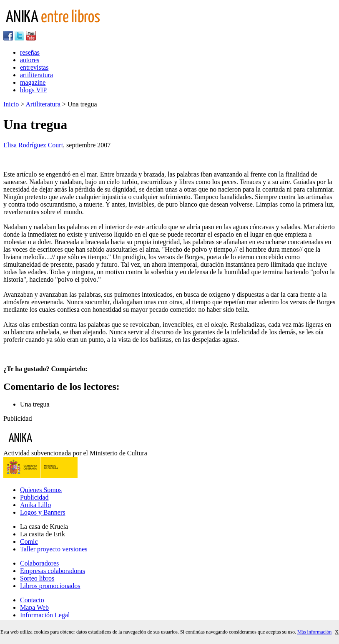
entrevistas (34, 67)
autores (30, 60)
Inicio (11, 104)
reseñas (30, 52)
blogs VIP (33, 90)
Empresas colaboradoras (53, 571)
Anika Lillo (35, 505)
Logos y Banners (43, 512)
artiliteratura (36, 75)
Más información (314, 632)
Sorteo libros (37, 578)
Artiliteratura (43, 104)
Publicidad (34, 497)
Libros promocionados (50, 586)
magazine (33, 82)
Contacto (32, 600)
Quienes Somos (41, 490)
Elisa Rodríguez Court (33, 145)
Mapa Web (34, 607)
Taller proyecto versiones (54, 549)
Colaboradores (39, 563)
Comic (29, 542)
